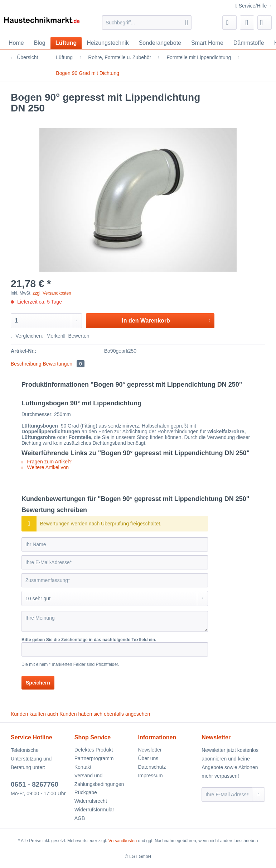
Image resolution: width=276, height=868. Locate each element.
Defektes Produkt (94, 750)
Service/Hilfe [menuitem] (252, 6)
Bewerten (76, 336)
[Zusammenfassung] (115, 580)
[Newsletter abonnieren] (258, 795)
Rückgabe (86, 792)
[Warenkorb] (265, 23)
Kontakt (83, 767)
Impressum (151, 776)
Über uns (148, 758)
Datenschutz (152, 767)
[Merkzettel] (229, 23)
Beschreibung (26, 364)
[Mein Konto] (247, 23)
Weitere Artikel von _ (47, 467)
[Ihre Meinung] (115, 621)
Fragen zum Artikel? (47, 462)
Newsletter (150, 750)
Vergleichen (26, 336)
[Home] (16, 43)
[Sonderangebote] (160, 43)
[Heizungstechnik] (108, 43)
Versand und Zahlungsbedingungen (99, 780)
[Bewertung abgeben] (115, 598)
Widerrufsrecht (91, 801)
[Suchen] (187, 23)
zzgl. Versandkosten (52, 293)
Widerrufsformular (94, 810)
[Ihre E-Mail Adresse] (227, 795)
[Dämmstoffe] (249, 43)
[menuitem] (147, 25)
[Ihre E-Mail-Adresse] (115, 562)
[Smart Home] (207, 43)
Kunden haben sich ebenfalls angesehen (105, 714)
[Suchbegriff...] (147, 23)
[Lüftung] (66, 43)
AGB (80, 818)
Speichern (38, 683)
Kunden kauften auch (34, 714)
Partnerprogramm (94, 758)
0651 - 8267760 (35, 784)
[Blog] (40, 43)
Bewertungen (64, 364)
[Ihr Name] (115, 544)
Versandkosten (123, 841)
